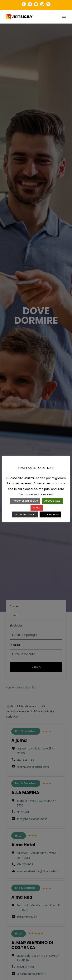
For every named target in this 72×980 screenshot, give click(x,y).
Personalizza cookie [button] (25, 501)
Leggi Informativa (25, 514)
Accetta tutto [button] (52, 501)
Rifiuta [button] (37, 508)
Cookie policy (50, 514)
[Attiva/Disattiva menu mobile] (64, 16)
